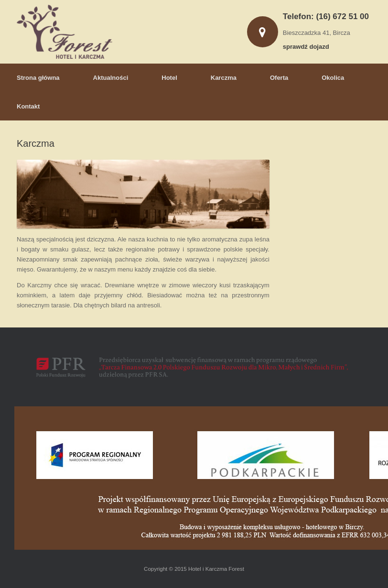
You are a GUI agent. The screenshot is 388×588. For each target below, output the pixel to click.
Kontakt (28, 106)
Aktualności (111, 78)
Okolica (333, 78)
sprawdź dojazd (309, 47)
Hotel (169, 78)
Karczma (224, 78)
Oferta (279, 78)
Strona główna (38, 78)
